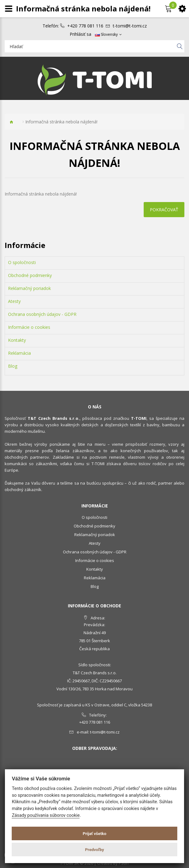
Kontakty (17, 340)
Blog (13, 366)
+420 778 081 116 (85, 26)
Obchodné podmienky (30, 275)
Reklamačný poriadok (29, 288)
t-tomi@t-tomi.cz (130, 26)
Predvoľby (95, 849)
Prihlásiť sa (80, 34)
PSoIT (124, 863)
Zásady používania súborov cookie (46, 815)
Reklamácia (19, 353)
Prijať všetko (94, 833)
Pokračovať (164, 210)
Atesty (14, 301)
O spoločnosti (22, 262)
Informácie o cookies (29, 327)
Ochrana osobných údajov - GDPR (42, 314)
